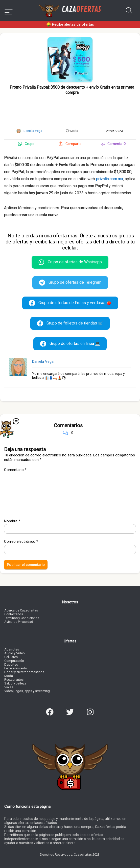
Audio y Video (15, 653)
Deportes (11, 664)
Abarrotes (12, 649)
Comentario (15, 470)
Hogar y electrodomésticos (24, 672)
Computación (14, 661)
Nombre (12, 521)
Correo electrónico (21, 541)
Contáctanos (14, 614)
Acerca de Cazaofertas (21, 610)
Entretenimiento (16, 668)
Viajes (9, 687)
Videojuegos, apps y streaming (27, 691)
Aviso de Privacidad (19, 622)
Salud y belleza (15, 683)
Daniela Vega (43, 361)
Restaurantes (14, 680)
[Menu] (9, 10)
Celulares (11, 657)
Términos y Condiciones (22, 618)
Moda (74, 131)
